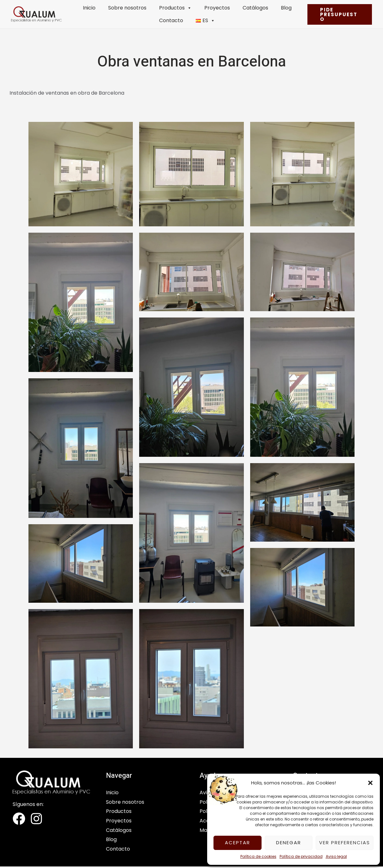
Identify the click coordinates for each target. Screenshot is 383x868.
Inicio (89, 8)
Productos (175, 8)
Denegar (289, 843)
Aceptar (238, 843)
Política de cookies (258, 856)
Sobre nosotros (127, 8)
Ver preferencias (345, 843)
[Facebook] (19, 819)
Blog (286, 8)
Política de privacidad (301, 856)
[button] (370, 783)
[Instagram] (36, 819)
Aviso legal (336, 856)
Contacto (171, 20)
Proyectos (217, 8)
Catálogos (255, 8)
